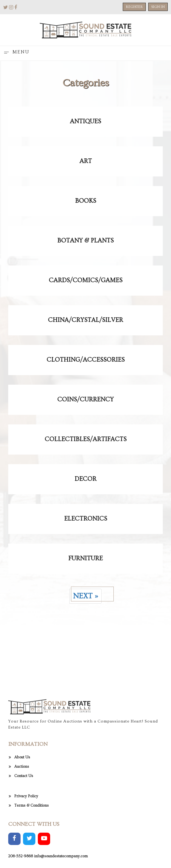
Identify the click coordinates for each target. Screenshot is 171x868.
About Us (22, 814)
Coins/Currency (86, 399)
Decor (86, 479)
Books (86, 201)
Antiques (86, 121)
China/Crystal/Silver (86, 320)
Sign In (158, 7)
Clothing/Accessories (86, 360)
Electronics (86, 519)
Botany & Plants (86, 241)
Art (86, 161)
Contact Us (24, 832)
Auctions (22, 823)
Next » (86, 596)
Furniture (86, 558)
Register (134, 7)
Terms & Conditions (32, 862)
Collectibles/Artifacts (86, 439)
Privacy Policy (26, 853)
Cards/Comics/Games (86, 280)
